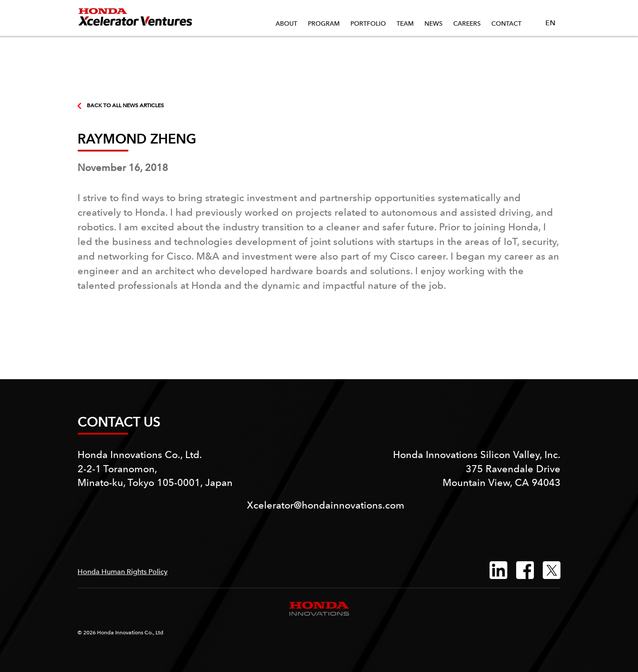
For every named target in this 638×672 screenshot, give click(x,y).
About (286, 23)
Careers (467, 23)
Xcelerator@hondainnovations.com (326, 505)
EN (547, 23)
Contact (506, 23)
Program (324, 23)
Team (405, 23)
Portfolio (368, 23)
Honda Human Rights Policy (123, 572)
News (434, 23)
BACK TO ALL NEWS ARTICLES (121, 105)
